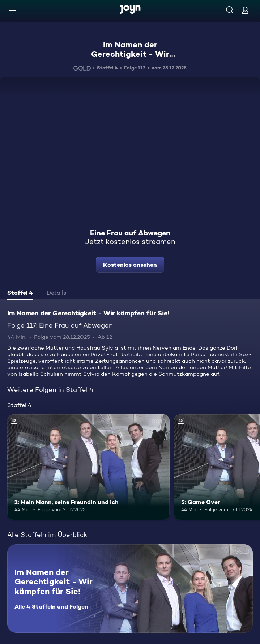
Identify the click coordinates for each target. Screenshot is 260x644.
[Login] (245, 10)
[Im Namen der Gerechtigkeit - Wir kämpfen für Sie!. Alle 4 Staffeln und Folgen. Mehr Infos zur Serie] (130, 588)
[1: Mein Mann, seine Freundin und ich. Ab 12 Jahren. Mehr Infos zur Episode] (88, 467)
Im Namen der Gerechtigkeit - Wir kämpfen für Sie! (130, 54)
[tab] (20, 294)
